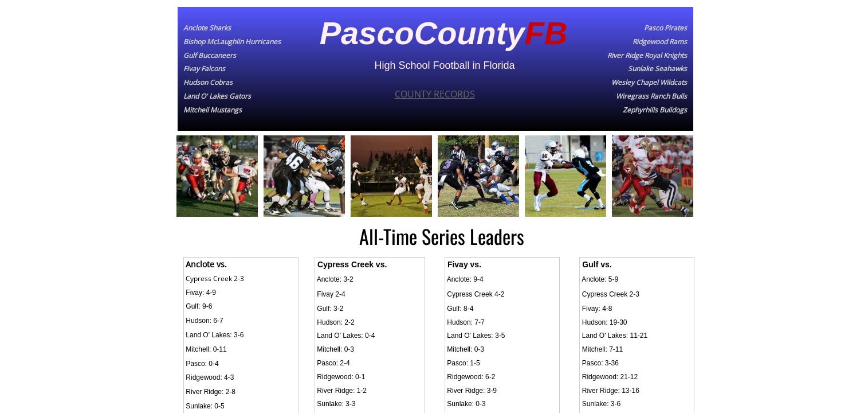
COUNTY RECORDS (435, 94)
